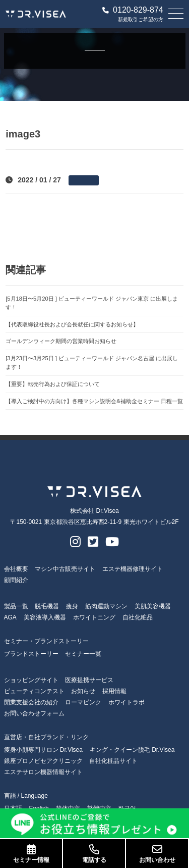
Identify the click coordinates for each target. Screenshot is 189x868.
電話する (94, 854)
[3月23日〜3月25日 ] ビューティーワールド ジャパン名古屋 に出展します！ (92, 363)
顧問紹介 (16, 580)
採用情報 (114, 691)
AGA (10, 617)
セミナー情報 (31, 854)
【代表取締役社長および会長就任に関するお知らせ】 (72, 324)
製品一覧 (16, 606)
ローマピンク (83, 702)
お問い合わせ (157, 854)
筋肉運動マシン (106, 606)
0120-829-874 (133, 10)
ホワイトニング (94, 617)
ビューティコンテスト (34, 691)
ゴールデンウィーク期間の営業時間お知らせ (61, 341)
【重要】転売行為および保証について (53, 384)
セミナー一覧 (83, 654)
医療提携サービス (89, 680)
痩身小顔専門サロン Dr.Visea (43, 750)
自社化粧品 (138, 617)
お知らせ (83, 691)
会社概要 (16, 569)
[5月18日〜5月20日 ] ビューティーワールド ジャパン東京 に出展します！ (92, 303)
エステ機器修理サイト (133, 569)
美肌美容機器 (153, 606)
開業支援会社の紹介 (31, 702)
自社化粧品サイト (113, 761)
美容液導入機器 (45, 617)
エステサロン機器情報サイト (43, 772)
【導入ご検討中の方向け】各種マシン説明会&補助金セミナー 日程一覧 (94, 401)
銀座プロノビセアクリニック (43, 761)
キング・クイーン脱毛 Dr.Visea (132, 750)
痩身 (72, 606)
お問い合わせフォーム (34, 713)
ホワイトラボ (127, 702)
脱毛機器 (47, 606)
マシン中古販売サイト (65, 569)
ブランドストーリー (31, 654)
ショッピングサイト (31, 680)
